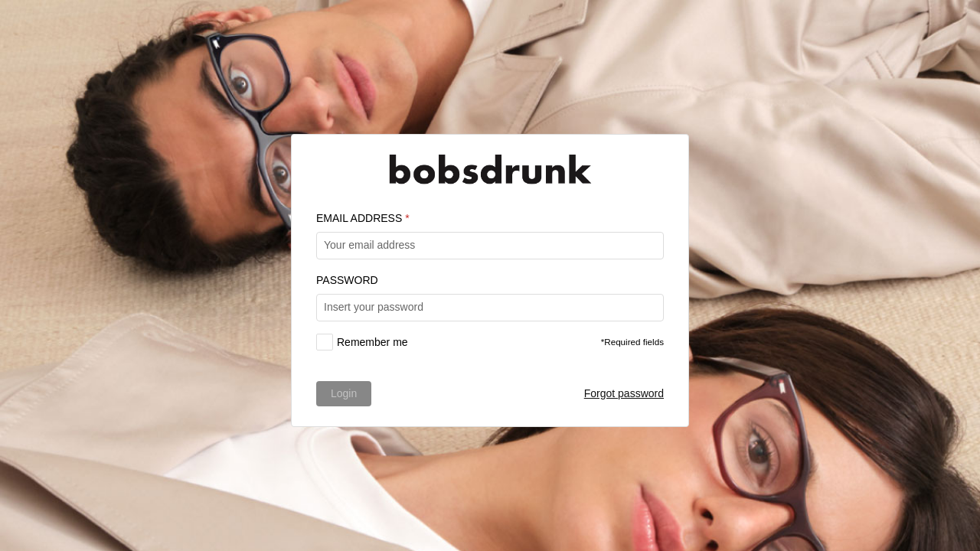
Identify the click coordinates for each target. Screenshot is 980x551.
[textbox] (490, 246)
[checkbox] (362, 342)
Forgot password (624, 393)
